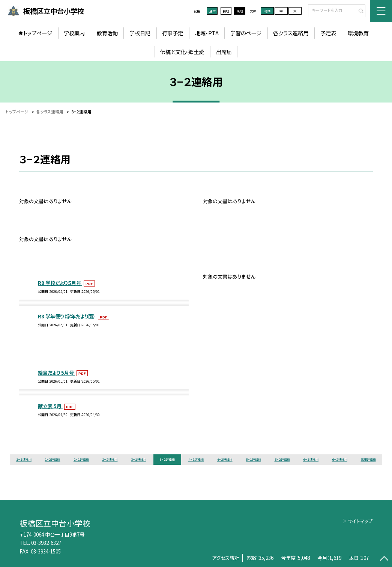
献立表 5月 (50, 406)
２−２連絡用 (110, 459)
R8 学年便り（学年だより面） (67, 316)
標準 (267, 11)
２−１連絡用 (81, 459)
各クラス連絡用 (291, 33)
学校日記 (140, 33)
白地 (226, 11)
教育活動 (107, 33)
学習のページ (246, 33)
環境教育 (358, 33)
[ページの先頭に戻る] (384, 559)
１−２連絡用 (52, 459)
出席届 (224, 52)
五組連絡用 (368, 459)
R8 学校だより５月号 (60, 283)
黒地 (240, 11)
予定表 (328, 33)
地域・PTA (207, 33)
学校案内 (74, 33)
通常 (212, 11)
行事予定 (173, 33)
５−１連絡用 (253, 459)
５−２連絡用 (282, 459)
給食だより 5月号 (56, 372)
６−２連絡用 (340, 459)
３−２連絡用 (167, 459)
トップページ (38, 33)
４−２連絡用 (225, 459)
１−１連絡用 (24, 459)
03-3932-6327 (46, 543)
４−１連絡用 (196, 459)
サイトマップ (360, 521)
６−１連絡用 (311, 459)
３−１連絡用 (139, 459)
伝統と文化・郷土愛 (182, 52)
